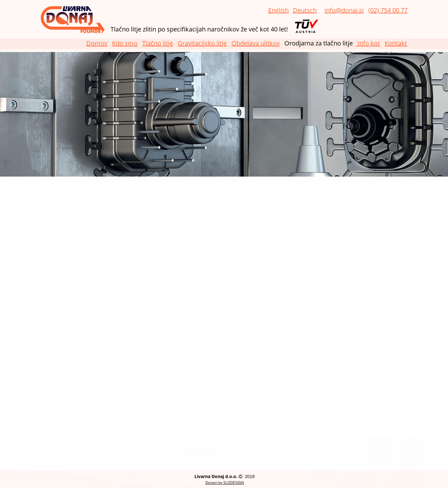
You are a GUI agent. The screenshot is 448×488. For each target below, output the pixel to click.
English (278, 10)
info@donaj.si (344, 10)
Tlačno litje (158, 43)
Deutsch (305, 10)
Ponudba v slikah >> (128, 254)
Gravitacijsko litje (202, 43)
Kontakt (396, 43)
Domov (97, 43)
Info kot (368, 43)
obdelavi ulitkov (110, 236)
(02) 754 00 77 (388, 10)
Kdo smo (125, 43)
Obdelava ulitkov (256, 43)
